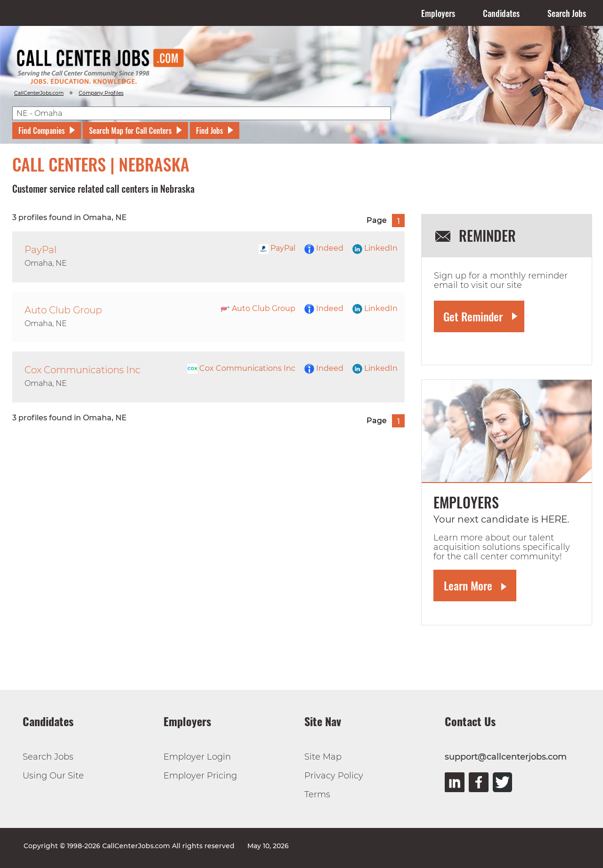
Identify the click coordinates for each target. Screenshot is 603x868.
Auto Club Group (258, 308)
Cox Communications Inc (241, 368)
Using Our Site (53, 776)
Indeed (324, 248)
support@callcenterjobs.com (506, 757)
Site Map (323, 757)
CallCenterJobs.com (39, 93)
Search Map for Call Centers (130, 131)
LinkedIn (375, 248)
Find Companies (41, 131)
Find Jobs (209, 131)
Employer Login (197, 757)
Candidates (501, 13)
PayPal (277, 248)
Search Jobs (567, 13)
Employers (438, 13)
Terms (317, 794)
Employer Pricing (200, 776)
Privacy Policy (334, 776)
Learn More (468, 585)
